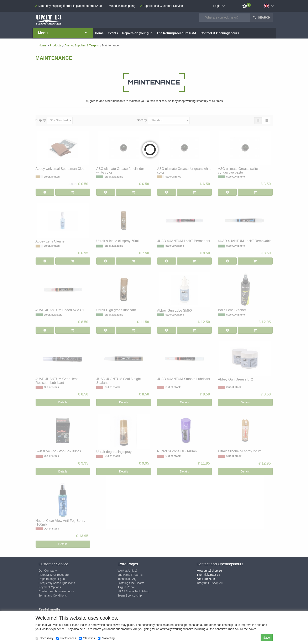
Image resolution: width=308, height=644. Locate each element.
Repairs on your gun (52, 579)
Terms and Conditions (53, 596)
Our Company (48, 571)
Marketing (106, 638)
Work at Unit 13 (128, 571)
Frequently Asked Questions (57, 583)
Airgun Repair (127, 587)
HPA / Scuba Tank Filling (134, 591)
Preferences (66, 638)
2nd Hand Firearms (130, 575)
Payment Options (50, 587)
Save (267, 638)
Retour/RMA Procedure (54, 575)
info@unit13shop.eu (210, 583)
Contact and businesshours (56, 591)
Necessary (45, 638)
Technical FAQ (127, 579)
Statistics (87, 638)
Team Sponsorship (130, 596)
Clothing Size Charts (131, 583)
